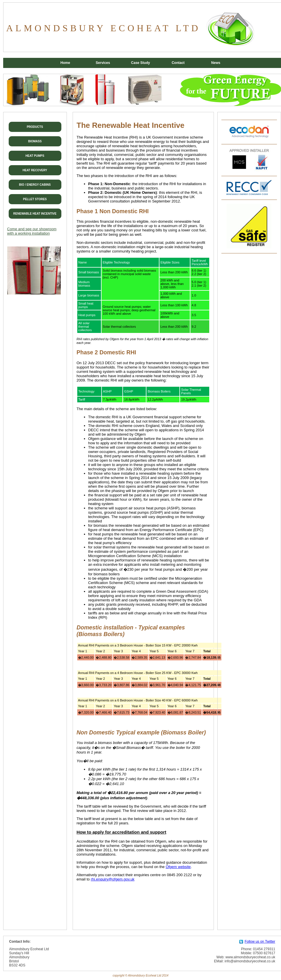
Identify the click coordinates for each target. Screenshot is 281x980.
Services (103, 63)
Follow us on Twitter (257, 942)
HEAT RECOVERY (35, 170)
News (216, 63)
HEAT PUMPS (35, 156)
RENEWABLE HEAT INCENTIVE (35, 214)
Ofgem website (178, 867)
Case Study (140, 63)
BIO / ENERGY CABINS (35, 185)
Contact (178, 63)
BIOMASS (35, 141)
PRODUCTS (35, 127)
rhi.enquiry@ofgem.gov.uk (113, 879)
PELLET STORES (35, 199)
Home (65, 63)
